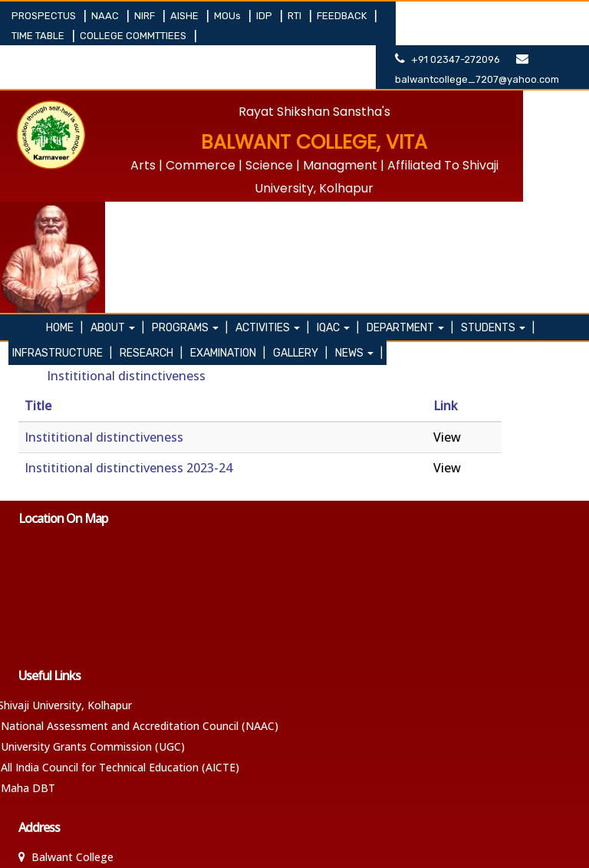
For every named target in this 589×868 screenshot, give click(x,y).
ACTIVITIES (273, 173)
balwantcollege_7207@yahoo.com (490, 36)
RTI (296, 16)
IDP (265, 16)
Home (65, 173)
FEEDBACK (343, 16)
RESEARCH (151, 198)
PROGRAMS (191, 173)
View (447, 282)
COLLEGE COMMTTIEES (134, 36)
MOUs (229, 16)
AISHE (186, 16)
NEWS (359, 198)
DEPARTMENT (411, 173)
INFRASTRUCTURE (62, 198)
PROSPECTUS (45, 16)
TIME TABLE (39, 36)
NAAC (106, 16)
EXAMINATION (228, 198)
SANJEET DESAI (548, 847)
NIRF (146, 16)
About (118, 173)
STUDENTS (499, 173)
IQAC (339, 173)
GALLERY (300, 198)
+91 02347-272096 (477, 16)
